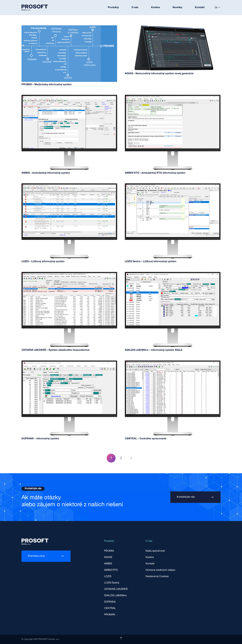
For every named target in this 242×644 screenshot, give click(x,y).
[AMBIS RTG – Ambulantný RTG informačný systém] (173, 96)
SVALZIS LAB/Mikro (115, 596)
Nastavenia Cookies (157, 576)
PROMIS (109, 551)
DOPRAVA (110, 602)
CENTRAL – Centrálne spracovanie (146, 439)
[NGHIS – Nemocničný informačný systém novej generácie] (173, 28)
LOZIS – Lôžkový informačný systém (43, 262)
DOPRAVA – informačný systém (40, 439)
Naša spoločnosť (155, 551)
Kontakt (150, 564)
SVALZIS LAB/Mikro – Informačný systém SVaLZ (154, 350)
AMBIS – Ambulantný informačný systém (46, 173)
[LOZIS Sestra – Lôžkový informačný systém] (173, 185)
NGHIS (108, 557)
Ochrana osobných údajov (160, 570)
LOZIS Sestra (112, 583)
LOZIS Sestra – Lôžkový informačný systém (151, 262)
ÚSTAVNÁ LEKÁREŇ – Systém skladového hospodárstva (55, 350)
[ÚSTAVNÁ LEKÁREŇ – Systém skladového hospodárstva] (69, 273)
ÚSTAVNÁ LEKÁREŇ (116, 589)
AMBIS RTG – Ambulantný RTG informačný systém (155, 173)
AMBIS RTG (111, 570)
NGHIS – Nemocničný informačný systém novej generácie (159, 74)
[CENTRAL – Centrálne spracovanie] (173, 362)
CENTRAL (110, 608)
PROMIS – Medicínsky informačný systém (47, 85)
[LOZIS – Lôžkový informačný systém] (69, 185)
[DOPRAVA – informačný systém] (69, 362)
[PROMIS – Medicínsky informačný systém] (69, 28)
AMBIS (108, 564)
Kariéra (150, 557)
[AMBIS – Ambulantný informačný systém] (69, 96)
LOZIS (108, 576)
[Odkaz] (35, 8)
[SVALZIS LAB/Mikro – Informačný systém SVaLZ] (173, 273)
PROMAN (110, 615)
